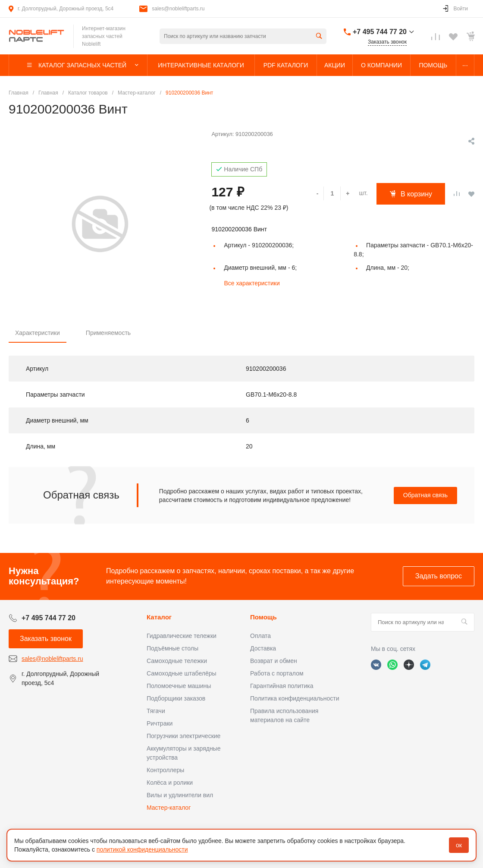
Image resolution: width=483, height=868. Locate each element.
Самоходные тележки (177, 661)
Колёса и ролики (170, 783)
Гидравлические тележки (182, 636)
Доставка (263, 648)
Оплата (260, 636)
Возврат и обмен (274, 661)
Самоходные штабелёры (182, 673)
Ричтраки (160, 723)
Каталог (159, 617)
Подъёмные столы (172, 648)
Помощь (263, 617)
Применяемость (108, 333)
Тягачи (156, 711)
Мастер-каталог (169, 808)
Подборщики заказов (176, 698)
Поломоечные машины (179, 686)
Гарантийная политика (282, 686)
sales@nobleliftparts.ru (178, 9)
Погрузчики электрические (183, 736)
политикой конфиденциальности (142, 849)
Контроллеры (165, 770)
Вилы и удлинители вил (180, 795)
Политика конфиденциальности (295, 698)
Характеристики (38, 333)
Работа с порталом (277, 673)
